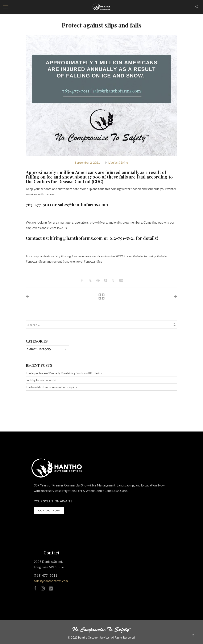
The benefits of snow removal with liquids (51, 387)
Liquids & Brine (118, 162)
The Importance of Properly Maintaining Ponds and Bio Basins (64, 373)
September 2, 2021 (87, 162)
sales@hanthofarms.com (51, 581)
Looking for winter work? (41, 380)
